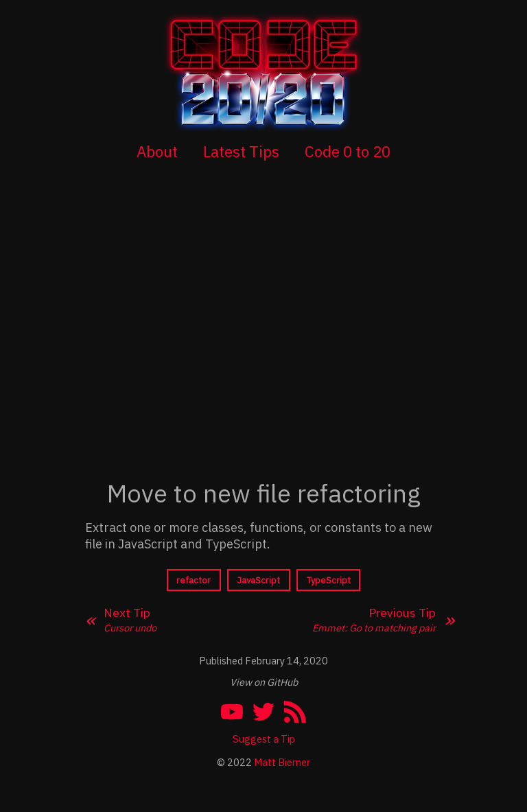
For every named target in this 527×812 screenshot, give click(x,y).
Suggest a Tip (264, 739)
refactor (194, 580)
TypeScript (329, 580)
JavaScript (259, 580)
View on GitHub (264, 682)
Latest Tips (241, 151)
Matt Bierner (282, 762)
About (157, 151)
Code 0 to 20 (348, 151)
